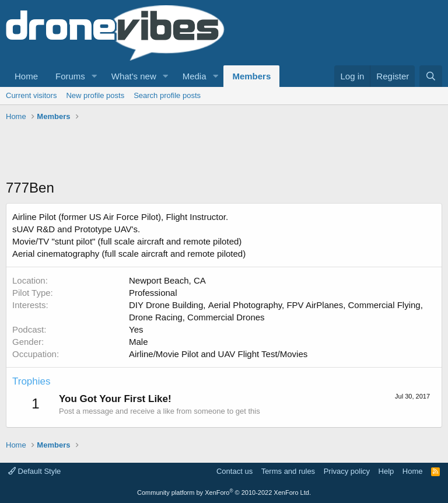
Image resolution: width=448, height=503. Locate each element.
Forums (70, 76)
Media (195, 76)
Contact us (235, 471)
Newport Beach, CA (167, 280)
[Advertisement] (218, 152)
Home (26, 76)
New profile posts (95, 95)
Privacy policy (347, 471)
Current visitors (31, 95)
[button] (94, 76)
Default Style (34, 471)
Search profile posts (167, 95)
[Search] (431, 76)
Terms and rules (288, 471)
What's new (134, 76)
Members (251, 76)
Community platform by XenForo (224, 492)
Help (386, 471)
